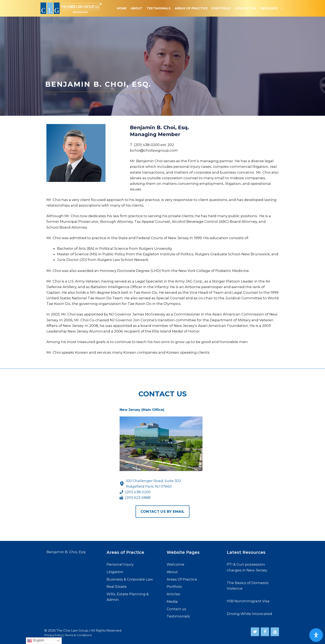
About (136, 8)
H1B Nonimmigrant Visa (248, 601)
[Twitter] (255, 632)
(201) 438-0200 (138, 492)
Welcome (175, 564)
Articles (173, 594)
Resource (273, 8)
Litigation (115, 572)
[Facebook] (265, 632)
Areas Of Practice (191, 8)
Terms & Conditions (78, 635)
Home (122, 8)
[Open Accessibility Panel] (316, 635)
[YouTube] (275, 632)
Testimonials (159, 8)
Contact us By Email (162, 511)
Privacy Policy (54, 635)
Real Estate (117, 587)
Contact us (176, 609)
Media (172, 601)
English (36, 641)
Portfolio (221, 8)
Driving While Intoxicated (249, 614)
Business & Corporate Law (130, 579)
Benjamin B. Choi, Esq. (66, 552)
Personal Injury (120, 564)
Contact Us (246, 8)
